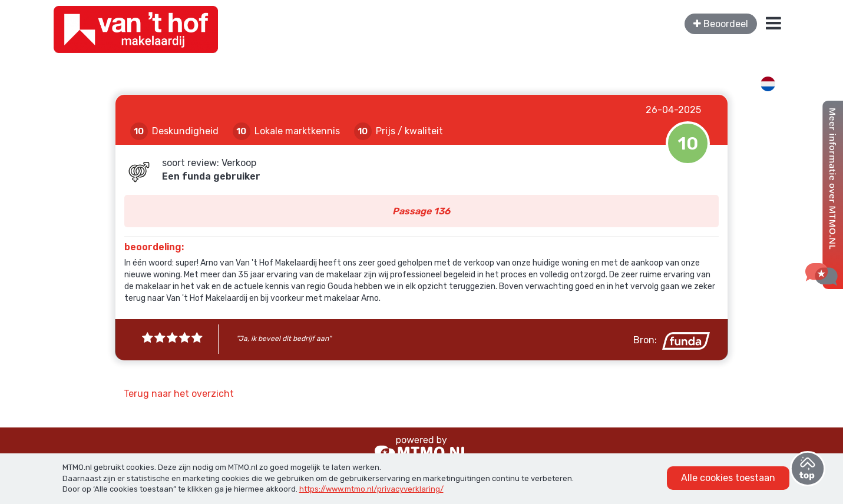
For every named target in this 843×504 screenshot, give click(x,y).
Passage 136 (421, 211)
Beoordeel (721, 24)
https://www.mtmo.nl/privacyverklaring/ (371, 489)
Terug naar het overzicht (179, 394)
